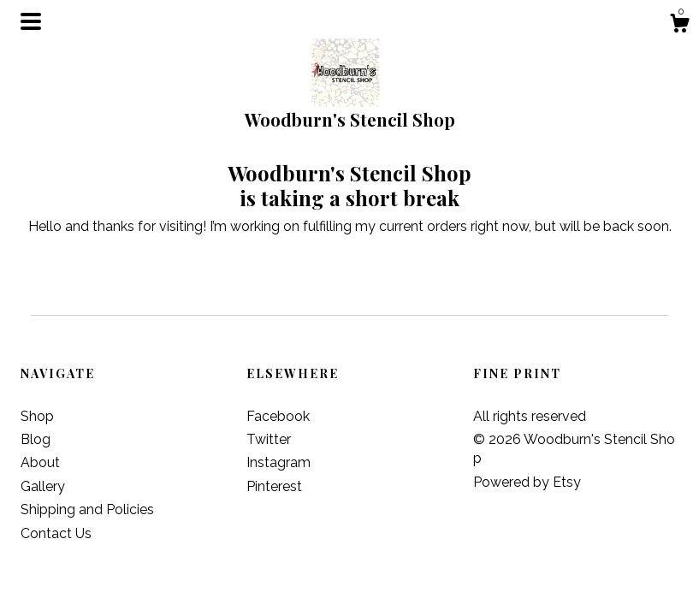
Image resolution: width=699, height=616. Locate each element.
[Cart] (679, 26)
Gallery (43, 486)
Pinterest (274, 486)
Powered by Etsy (527, 482)
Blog (36, 439)
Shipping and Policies (87, 509)
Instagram (278, 462)
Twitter (269, 439)
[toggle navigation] (31, 21)
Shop (37, 416)
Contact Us (56, 533)
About (40, 462)
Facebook (278, 416)
